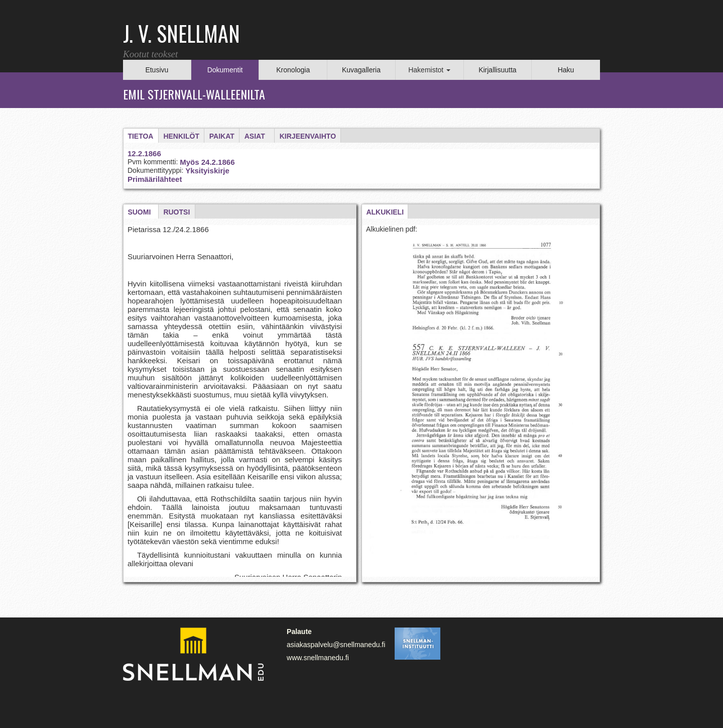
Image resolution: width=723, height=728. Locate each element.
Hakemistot (429, 70)
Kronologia (293, 70)
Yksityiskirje (207, 171)
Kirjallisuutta (497, 70)
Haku (566, 70)
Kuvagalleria (361, 70)
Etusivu (157, 70)
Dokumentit (225, 70)
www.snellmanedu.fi (318, 658)
